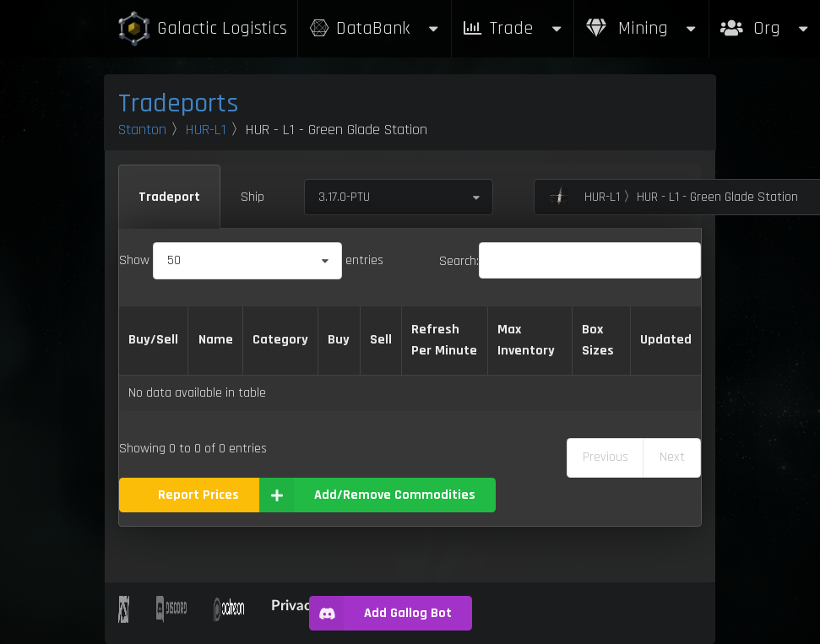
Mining (642, 28)
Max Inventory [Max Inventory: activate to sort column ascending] (526, 341)
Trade (513, 28)
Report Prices (198, 495)
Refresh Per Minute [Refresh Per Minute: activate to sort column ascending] (444, 341)
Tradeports (179, 103)
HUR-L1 (206, 130)
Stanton (142, 130)
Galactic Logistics (202, 29)
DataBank (374, 28)
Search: (570, 261)
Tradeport (169, 197)
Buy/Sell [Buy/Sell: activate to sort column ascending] (153, 340)
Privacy (295, 605)
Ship (253, 197)
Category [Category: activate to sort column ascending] (280, 340)
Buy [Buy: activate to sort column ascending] (339, 340)
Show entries (251, 260)
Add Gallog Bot (380, 613)
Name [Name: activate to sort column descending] (216, 340)
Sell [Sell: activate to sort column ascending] (381, 340)
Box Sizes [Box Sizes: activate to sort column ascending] (598, 341)
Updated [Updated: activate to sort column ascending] (666, 340)
